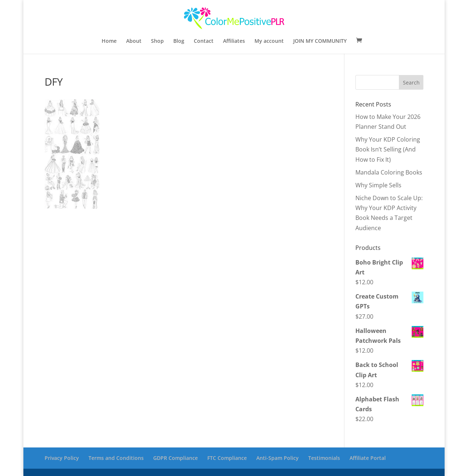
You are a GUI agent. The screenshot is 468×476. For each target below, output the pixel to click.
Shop (157, 41)
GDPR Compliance (175, 458)
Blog (179, 41)
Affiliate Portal (368, 458)
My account (269, 41)
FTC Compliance (227, 458)
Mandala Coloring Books (389, 172)
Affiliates (234, 41)
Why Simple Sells (378, 185)
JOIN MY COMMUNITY (320, 41)
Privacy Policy (62, 458)
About (134, 41)
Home (109, 41)
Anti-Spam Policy (278, 458)
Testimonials (324, 458)
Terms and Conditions (116, 458)
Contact (204, 41)
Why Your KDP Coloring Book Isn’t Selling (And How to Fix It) (388, 149)
